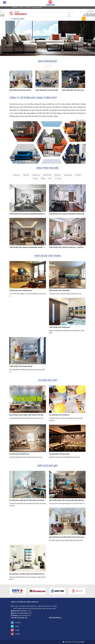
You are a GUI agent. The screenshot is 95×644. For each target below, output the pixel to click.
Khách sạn (36, 175)
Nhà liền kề (47, 175)
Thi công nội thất (47, 380)
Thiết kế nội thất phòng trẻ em (21, 366)
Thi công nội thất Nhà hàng (59, 454)
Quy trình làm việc (37, 7)
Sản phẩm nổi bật (48, 61)
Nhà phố (57, 175)
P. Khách (78, 175)
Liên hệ (28, 7)
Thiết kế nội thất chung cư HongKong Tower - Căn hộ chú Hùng (33, 247)
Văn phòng (68, 175)
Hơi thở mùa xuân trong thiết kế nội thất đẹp (26, 415)
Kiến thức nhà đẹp (47, 466)
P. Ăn (50, 178)
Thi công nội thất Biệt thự (19, 454)
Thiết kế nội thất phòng (47, 256)
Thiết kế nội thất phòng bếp (59, 290)
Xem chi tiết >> (81, 120)
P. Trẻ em (58, 178)
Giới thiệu (15, 7)
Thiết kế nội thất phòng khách (21, 290)
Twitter (17, 626)
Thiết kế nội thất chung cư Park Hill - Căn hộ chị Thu (69, 247)
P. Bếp (43, 178)
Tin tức (21, 7)
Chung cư (17, 175)
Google (17, 630)
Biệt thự (26, 175)
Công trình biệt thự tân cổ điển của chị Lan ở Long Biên (56, 90)
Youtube (17, 634)
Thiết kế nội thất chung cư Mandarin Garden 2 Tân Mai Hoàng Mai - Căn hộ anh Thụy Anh (42, 214)
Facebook (18, 623)
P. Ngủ (35, 178)
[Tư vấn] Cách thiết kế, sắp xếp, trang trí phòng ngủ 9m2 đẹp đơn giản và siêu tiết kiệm (41, 500)
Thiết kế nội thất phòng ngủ (59, 327)
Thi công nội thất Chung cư (59, 415)
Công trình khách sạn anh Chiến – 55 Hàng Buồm (28, 90)
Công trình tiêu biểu (47, 168)
